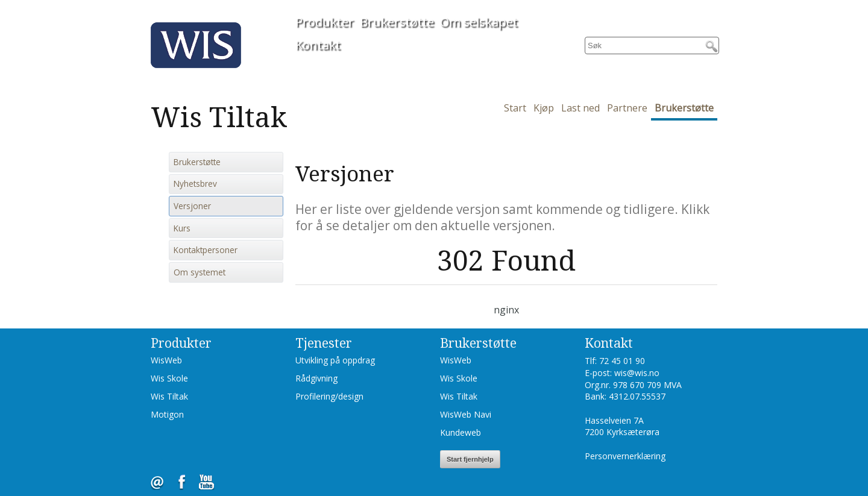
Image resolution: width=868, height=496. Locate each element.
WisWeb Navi (466, 414)
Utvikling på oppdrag (335, 360)
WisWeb (166, 360)
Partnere (627, 108)
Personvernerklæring (625, 456)
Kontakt (318, 45)
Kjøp (544, 108)
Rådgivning (316, 378)
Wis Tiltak (169, 396)
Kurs (182, 228)
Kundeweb (461, 432)
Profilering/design (329, 396)
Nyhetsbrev (195, 184)
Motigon (167, 414)
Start (515, 108)
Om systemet (200, 272)
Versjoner (192, 206)
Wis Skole (169, 378)
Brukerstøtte (397, 22)
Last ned (580, 108)
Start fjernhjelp (470, 459)
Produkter (325, 22)
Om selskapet (479, 22)
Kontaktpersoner (206, 250)
